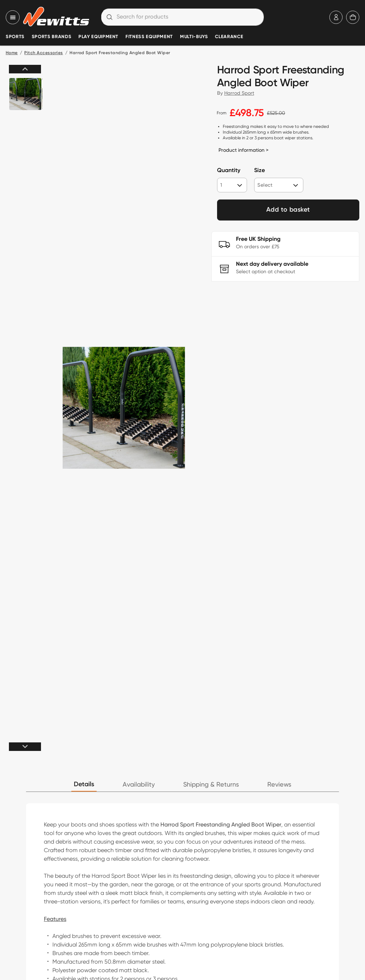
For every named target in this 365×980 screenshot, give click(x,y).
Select (265, 185)
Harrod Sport (239, 93)
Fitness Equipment (149, 37)
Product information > (243, 150)
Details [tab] (84, 784)
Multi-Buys (194, 37)
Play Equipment (98, 37)
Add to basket (288, 210)
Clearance (229, 37)
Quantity (229, 171)
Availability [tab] (139, 785)
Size (259, 171)
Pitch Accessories (43, 53)
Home (12, 53)
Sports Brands (52, 37)
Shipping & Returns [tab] (211, 785)
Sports (15, 37)
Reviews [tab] (279, 785)
